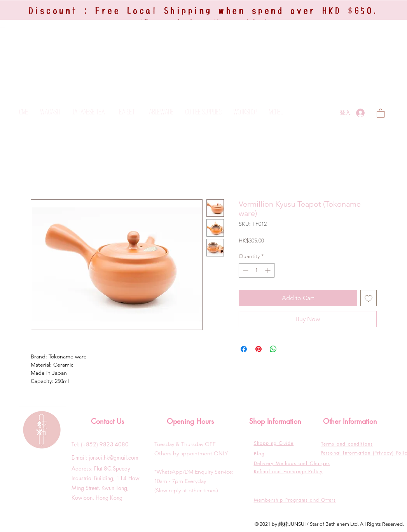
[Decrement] (245, 270)
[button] (381, 113)
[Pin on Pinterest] (259, 349)
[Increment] (268, 270)
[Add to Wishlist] (369, 298)
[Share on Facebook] (244, 349)
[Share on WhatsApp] (273, 349)
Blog (259, 454)
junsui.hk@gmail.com (114, 457)
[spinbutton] (257, 270)
